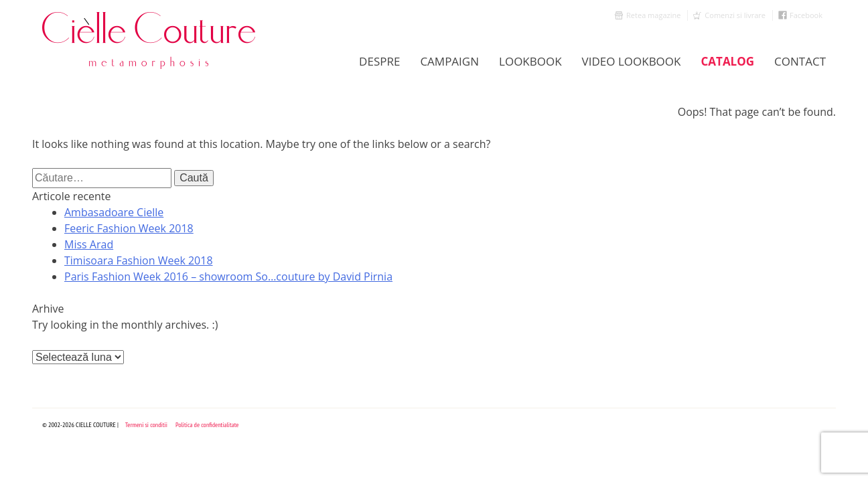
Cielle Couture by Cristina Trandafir (149, 40)
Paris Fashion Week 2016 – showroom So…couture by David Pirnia (228, 276)
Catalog (727, 61)
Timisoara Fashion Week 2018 (139, 260)
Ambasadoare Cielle (114, 212)
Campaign (449, 61)
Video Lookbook (632, 61)
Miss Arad (89, 244)
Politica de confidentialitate (207, 425)
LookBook (530, 61)
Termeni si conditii (146, 425)
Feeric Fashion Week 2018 (129, 228)
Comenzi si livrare (735, 15)
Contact (800, 61)
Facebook (806, 15)
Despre (379, 61)
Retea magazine (653, 15)
